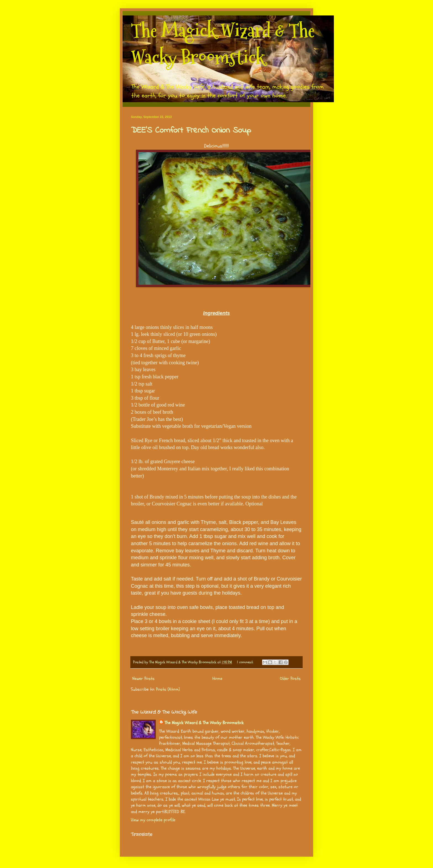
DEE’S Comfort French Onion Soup (191, 131)
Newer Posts (143, 679)
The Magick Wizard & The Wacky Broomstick (223, 44)
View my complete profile (153, 820)
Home (217, 679)
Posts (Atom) (168, 689)
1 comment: (246, 662)
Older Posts (290, 679)
